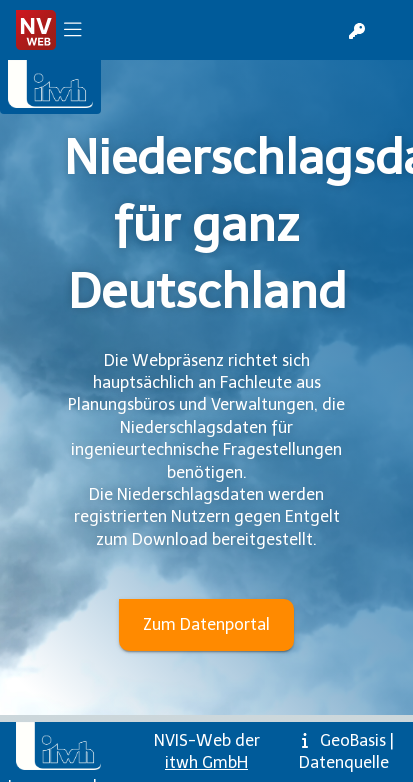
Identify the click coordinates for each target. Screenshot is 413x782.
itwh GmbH (206, 762)
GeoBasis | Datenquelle (346, 751)
